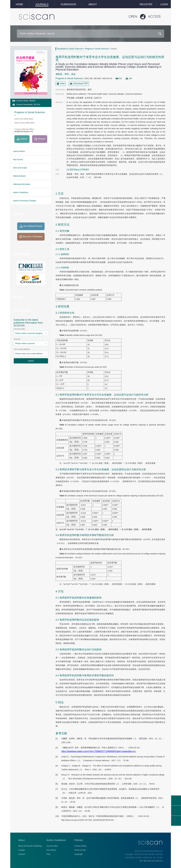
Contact (22, 850)
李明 (67, 74)
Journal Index (52, 846)
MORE (18, 297)
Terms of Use (80, 850)
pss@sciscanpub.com (24, 131)
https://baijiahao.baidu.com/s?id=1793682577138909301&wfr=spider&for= (99, 751)
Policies (79, 840)
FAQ (48, 854)
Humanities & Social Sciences (70, 49)
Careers (22, 854)
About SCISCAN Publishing (30, 846)
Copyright (79, 854)
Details (114, 49)
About (21, 840)
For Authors (51, 850)
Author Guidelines (56, 840)
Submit (31, 361)
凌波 (73, 74)
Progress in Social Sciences (97, 49)
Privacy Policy (80, 846)
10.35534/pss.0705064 (78, 170)
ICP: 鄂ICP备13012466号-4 (151, 861)
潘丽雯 (59, 74)
